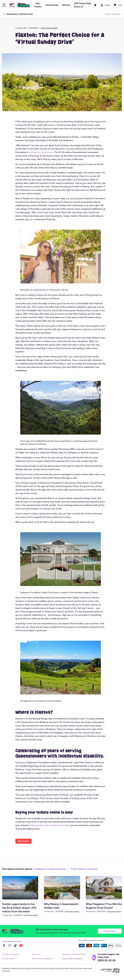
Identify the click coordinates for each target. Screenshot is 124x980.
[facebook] (4, 946)
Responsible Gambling (72, 959)
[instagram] (10, 946)
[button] (4, 5)
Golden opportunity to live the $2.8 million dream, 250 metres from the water (19, 908)
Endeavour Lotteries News (74, 954)
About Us (36, 954)
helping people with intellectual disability (49, 825)
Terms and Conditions (42, 959)
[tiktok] (15, 946)
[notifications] (95, 5)
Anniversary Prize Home (41, 152)
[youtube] (21, 946)
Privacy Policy (8, 959)
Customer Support (11, 954)
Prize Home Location (49, 28)
